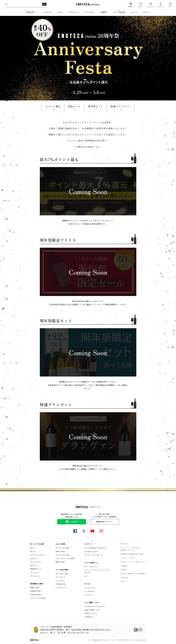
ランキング (48, 12)
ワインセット (74, 12)
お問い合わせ (125, 544)
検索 (44, 4)
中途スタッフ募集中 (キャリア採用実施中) (133, 574)
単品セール (74, 106)
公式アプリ (104, 522)
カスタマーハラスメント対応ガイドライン (133, 562)
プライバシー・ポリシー (128, 558)
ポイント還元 (53, 106)
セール (60, 12)
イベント (146, 12)
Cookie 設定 (124, 578)
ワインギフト (90, 12)
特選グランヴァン (121, 106)
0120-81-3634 (136, 548)
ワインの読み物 (119, 12)
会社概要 (123, 570)
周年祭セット (96, 106)
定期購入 (104, 12)
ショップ (134, 12)
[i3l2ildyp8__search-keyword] (26, 4)
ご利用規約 (124, 566)
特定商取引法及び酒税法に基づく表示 (132, 554)
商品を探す (32, 12)
